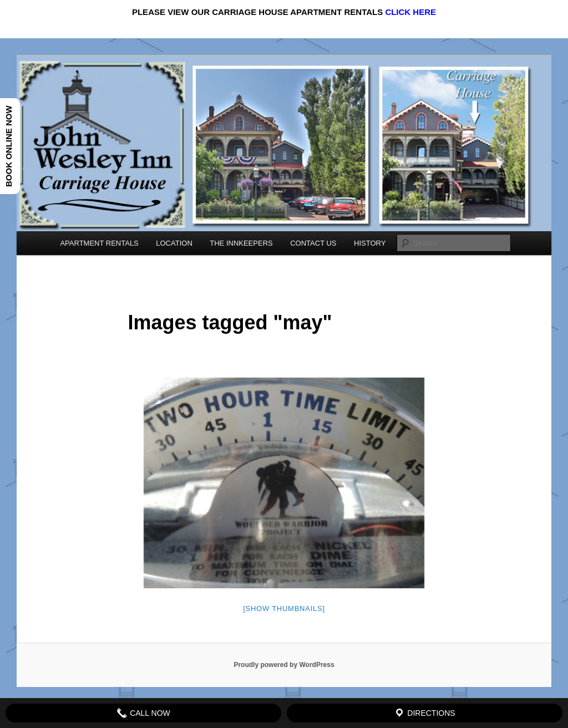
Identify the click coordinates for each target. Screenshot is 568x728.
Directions (424, 713)
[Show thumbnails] (284, 609)
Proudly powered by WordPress (284, 665)
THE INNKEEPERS (241, 243)
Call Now (143, 713)
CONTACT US (313, 243)
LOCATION (174, 243)
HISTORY (370, 243)
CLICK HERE (410, 12)
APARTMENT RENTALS (99, 243)
